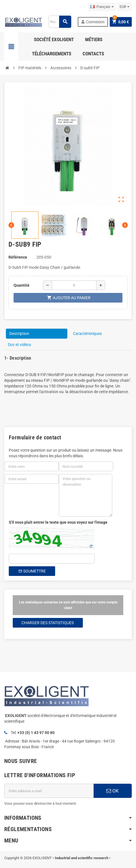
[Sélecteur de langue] (102, 7)
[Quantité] (74, 285)
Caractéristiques (87, 334)
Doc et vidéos (20, 345)
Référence (18, 257)
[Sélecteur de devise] (125, 7)
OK (113, 791)
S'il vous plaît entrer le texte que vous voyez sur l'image (58, 522)
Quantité (21, 285)
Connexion (93, 22)
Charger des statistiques (48, 623)
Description (19, 334)
